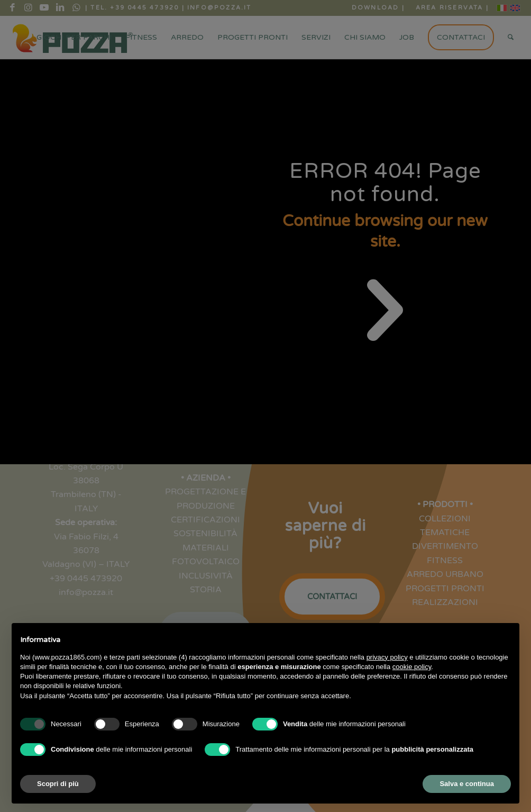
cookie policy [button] (412, 667)
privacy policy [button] (387, 657)
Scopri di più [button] (58, 784)
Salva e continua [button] (467, 784)
